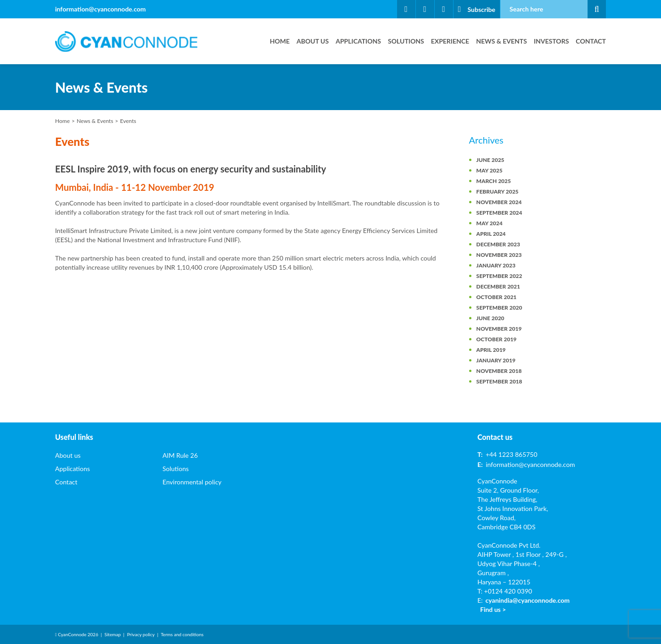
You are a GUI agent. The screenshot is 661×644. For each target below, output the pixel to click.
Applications (358, 41)
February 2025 (498, 192)
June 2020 (490, 318)
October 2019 (497, 339)
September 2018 (499, 381)
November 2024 (499, 202)
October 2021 (497, 297)
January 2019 (496, 360)
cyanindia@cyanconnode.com (528, 600)
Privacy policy (141, 634)
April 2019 (491, 350)
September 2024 (499, 213)
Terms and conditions (182, 634)
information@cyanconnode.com (101, 9)
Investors (551, 41)
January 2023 (496, 265)
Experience (450, 41)
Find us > (493, 609)
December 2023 (498, 244)
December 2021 (498, 286)
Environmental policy (192, 482)
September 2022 (499, 276)
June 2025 (490, 160)
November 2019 (499, 329)
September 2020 (499, 308)
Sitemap (113, 634)
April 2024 (491, 234)
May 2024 (490, 223)
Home (280, 41)
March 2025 (494, 181)
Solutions (406, 41)
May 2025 (490, 170)
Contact (591, 41)
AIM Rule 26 (180, 455)
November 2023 (499, 255)
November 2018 (499, 371)
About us (313, 41)
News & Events (501, 41)
